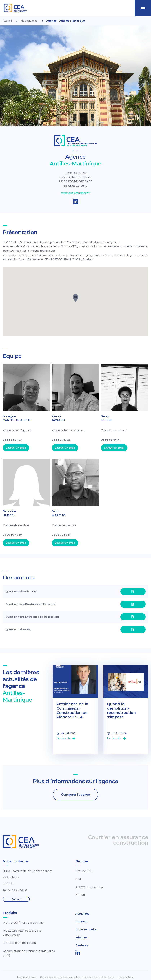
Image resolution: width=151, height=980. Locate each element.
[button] (75, 298)
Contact (16, 899)
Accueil (7, 21)
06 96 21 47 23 (61, 440)
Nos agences (29, 21)
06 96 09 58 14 (61, 535)
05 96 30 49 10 (12, 535)
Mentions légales (27, 977)
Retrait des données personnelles (60, 977)
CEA (78, 879)
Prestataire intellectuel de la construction (22, 933)
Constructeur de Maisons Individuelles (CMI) (29, 953)
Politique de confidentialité (99, 977)
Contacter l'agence (75, 795)
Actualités (82, 914)
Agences (82, 921)
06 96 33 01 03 (12, 440)
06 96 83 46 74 (111, 440)
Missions (81, 937)
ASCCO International (89, 887)
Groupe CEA (84, 871)
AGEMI (80, 895)
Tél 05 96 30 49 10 (75, 186)
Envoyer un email (16, 448)
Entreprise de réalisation (19, 943)
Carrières (82, 945)
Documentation (86, 929)
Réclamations (126, 977)
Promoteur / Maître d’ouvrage (23, 923)
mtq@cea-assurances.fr (75, 193)
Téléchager (133, 593)
